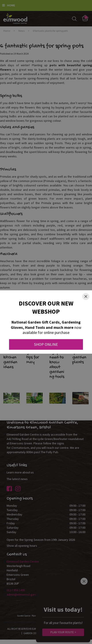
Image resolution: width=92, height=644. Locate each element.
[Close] (86, 296)
